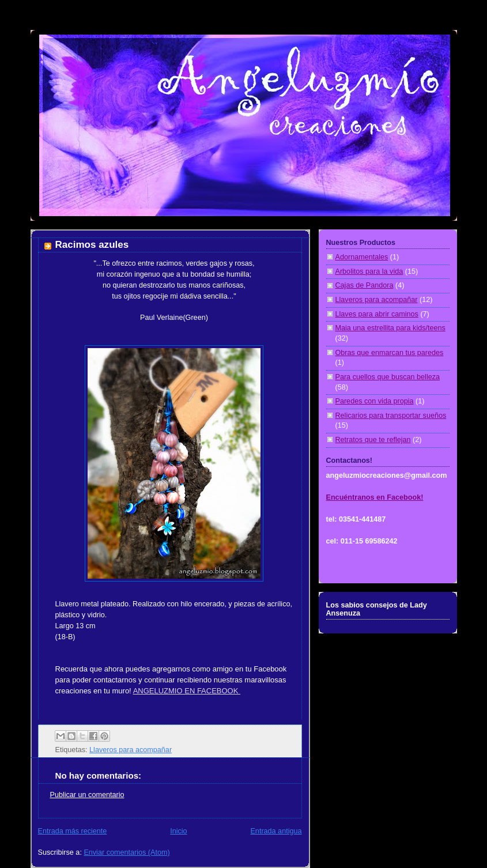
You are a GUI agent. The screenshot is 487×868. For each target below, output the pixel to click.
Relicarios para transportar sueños (391, 416)
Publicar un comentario (87, 795)
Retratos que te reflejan (373, 440)
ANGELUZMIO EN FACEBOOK (187, 691)
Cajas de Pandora (365, 285)
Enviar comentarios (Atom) (127, 852)
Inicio (178, 831)
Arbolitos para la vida (369, 271)
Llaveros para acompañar (131, 750)
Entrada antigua (276, 831)
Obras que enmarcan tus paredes (390, 353)
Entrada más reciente (73, 831)
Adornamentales (362, 257)
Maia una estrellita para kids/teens (390, 328)
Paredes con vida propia (375, 401)
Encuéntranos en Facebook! (375, 497)
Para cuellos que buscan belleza (388, 377)
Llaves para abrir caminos (377, 314)
